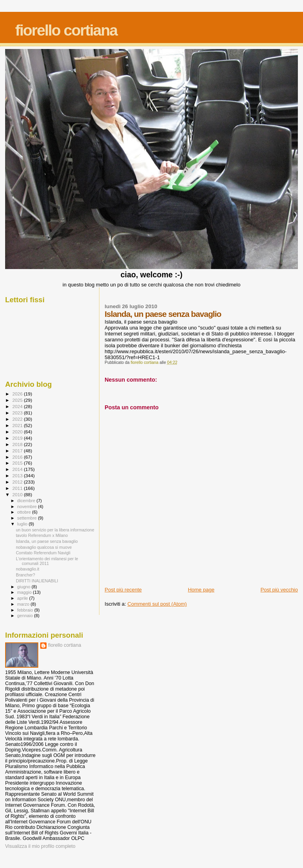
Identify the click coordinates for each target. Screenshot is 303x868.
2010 (18, 494)
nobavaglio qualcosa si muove (44, 547)
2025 (18, 400)
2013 (18, 475)
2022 (18, 419)
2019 (18, 438)
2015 (18, 463)
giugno (25, 587)
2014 (18, 469)
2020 (18, 432)
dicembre (27, 501)
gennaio (26, 616)
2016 (18, 457)
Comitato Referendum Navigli (43, 553)
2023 (18, 413)
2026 (18, 394)
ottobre (25, 512)
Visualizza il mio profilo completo (40, 846)
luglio (23, 524)
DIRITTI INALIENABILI (37, 581)
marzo (24, 604)
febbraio (26, 610)
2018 (18, 444)
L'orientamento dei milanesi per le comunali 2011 (47, 561)
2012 (18, 482)
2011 (18, 488)
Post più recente (123, 590)
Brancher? (25, 575)
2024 (18, 406)
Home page (201, 590)
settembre (28, 518)
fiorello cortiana (66, 30)
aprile (23, 598)
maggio (25, 592)
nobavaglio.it (27, 569)
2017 (18, 451)
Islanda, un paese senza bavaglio (47, 541)
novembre (28, 506)
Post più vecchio (279, 590)
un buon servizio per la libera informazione (55, 530)
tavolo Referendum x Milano (42, 535)
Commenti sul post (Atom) (157, 604)
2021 (18, 425)
